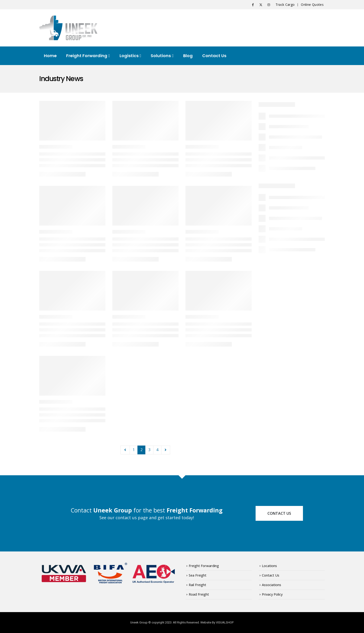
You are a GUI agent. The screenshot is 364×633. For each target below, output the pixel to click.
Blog (188, 56)
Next (166, 450)
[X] (261, 5)
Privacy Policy (272, 594)
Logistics (129, 56)
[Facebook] (253, 5)
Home (50, 56)
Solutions (161, 56)
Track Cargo (285, 5)
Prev (125, 450)
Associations (271, 585)
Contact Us (214, 56)
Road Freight (199, 594)
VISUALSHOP (225, 622)
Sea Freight (198, 575)
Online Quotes (312, 5)
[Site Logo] (68, 28)
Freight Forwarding (87, 56)
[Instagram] (269, 5)
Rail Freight (197, 585)
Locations (269, 566)
